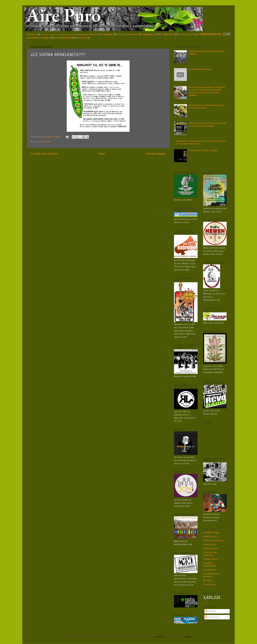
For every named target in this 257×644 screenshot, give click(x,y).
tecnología (82, 38)
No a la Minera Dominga (200, 69)
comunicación (186, 35)
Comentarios (212, 617)
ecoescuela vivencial (213, 541)
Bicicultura (208, 581)
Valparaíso (168, 34)
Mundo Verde (67, 35)
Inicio (102, 154)
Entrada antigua (156, 154)
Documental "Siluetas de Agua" (204, 150)
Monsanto (46, 142)
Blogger (188, 637)
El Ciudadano (209, 570)
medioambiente (210, 34)
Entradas (211, 611)
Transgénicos (149, 34)
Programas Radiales (88, 35)
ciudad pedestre (211, 549)
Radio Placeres (210, 537)
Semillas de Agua (211, 533)
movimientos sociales (38, 38)
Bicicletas (31, 35)
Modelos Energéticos (50, 35)
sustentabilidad (63, 38)
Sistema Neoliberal (128, 35)
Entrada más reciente (44, 154)
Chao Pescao (209, 585)
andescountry (210, 545)
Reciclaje (108, 34)
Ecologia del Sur (211, 559)
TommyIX (159, 637)
